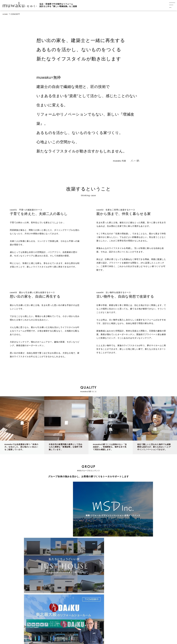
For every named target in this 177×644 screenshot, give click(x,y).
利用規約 (115, 632)
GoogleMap (32, 592)
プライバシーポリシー (102, 632)
